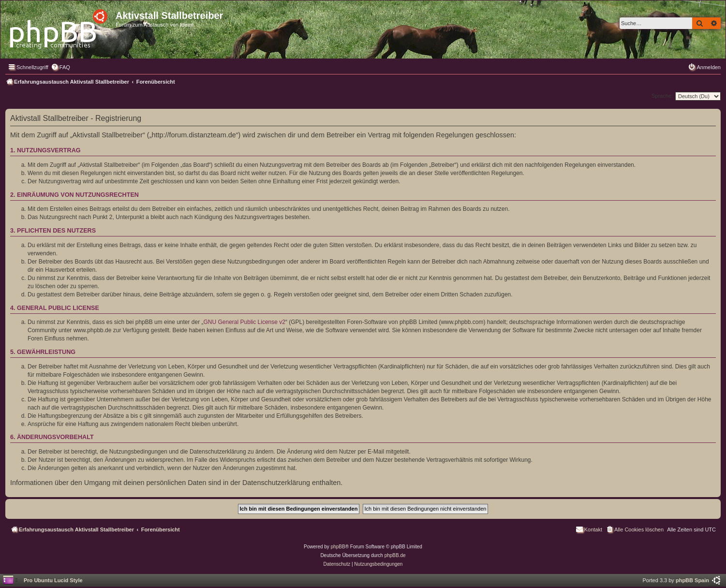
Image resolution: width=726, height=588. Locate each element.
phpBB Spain (692, 580)
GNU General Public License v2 (244, 322)
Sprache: (662, 96)
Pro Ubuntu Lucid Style (53, 580)
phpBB (338, 547)
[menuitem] (60, 67)
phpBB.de (395, 555)
